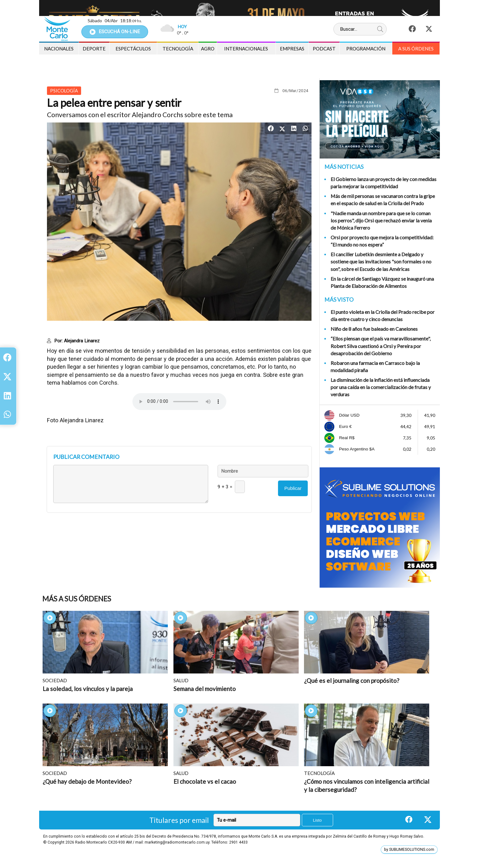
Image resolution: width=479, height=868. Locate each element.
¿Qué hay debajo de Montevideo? (87, 781)
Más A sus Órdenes (77, 599)
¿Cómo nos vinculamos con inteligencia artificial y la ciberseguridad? (367, 785)
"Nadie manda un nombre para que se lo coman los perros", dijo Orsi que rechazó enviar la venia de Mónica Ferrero (381, 220)
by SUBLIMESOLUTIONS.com (409, 850)
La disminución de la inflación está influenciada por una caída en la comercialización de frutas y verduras (381, 387)
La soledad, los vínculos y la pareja (88, 689)
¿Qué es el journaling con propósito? (352, 681)
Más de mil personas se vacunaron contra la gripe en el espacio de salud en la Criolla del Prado (383, 200)
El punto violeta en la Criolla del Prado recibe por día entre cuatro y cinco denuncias (383, 315)
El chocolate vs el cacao (205, 781)
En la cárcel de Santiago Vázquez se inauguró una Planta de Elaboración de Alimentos (382, 282)
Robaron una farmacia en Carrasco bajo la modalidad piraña (375, 366)
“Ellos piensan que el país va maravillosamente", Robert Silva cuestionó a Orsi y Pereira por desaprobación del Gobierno (381, 346)
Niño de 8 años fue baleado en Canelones (374, 329)
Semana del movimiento (205, 689)
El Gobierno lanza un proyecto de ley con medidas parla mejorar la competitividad (384, 183)
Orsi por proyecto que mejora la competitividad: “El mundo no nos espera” (382, 241)
